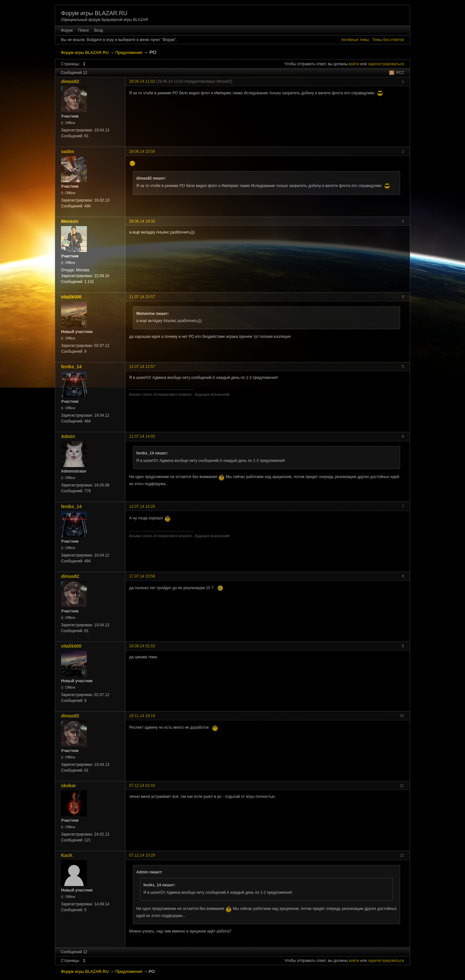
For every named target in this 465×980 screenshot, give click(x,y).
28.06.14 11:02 (142, 81)
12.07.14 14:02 (142, 436)
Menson (70, 221)
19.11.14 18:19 (142, 716)
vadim (67, 151)
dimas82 (70, 81)
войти (354, 64)
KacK (67, 855)
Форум (67, 30)
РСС (400, 73)
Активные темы (355, 40)
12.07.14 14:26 (142, 506)
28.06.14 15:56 (142, 151)
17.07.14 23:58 (142, 576)
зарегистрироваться (386, 64)
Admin (68, 436)
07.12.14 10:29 (142, 855)
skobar (68, 786)
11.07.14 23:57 (142, 297)
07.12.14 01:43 (142, 786)
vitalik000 (71, 297)
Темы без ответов (388, 40)
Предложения (129, 52)
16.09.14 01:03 (142, 646)
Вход (99, 30)
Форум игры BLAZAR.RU (94, 13)
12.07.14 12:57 (142, 367)
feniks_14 (71, 367)
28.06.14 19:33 (142, 221)
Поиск (83, 30)
